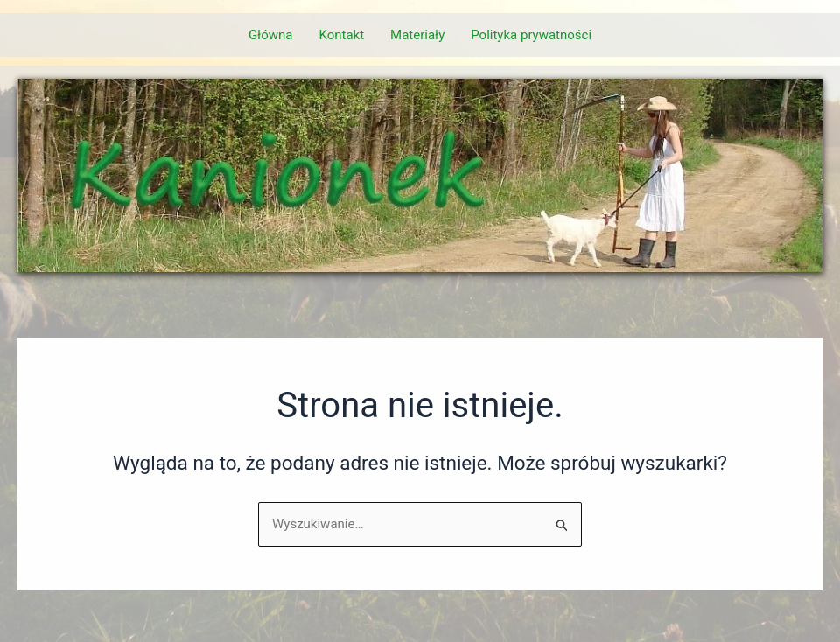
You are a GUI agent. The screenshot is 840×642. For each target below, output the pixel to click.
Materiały (417, 35)
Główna (271, 35)
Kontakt (341, 35)
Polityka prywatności (531, 35)
